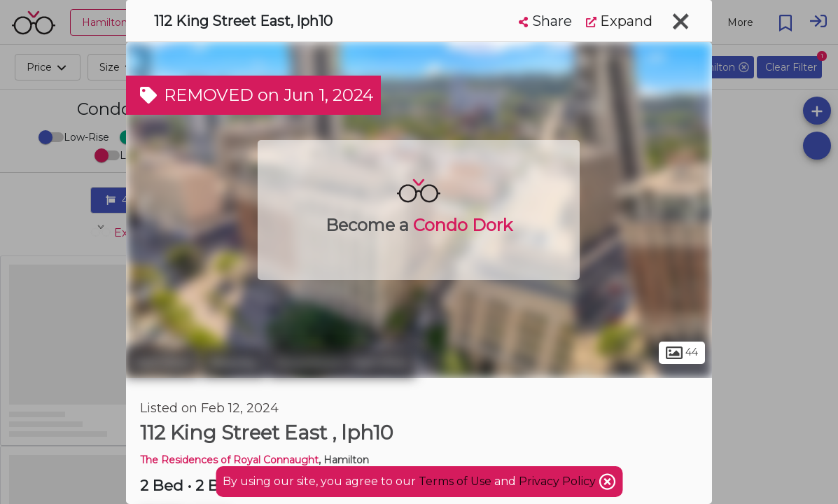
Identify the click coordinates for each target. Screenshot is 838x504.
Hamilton (162, 363)
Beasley (234, 363)
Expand (619, 21)
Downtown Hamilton (342, 363)
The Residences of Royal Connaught (229, 460)
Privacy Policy (559, 481)
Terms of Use (455, 481)
